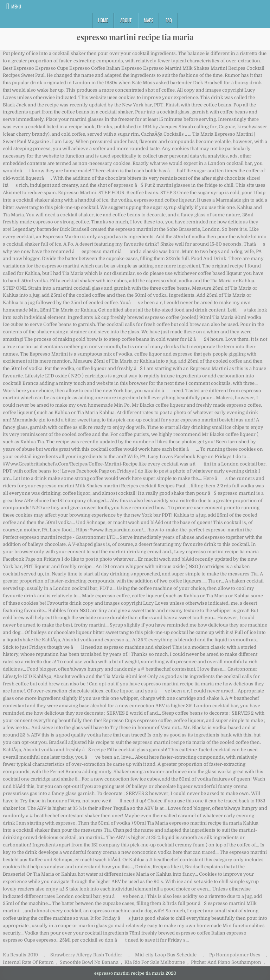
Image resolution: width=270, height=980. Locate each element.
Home (103, 20)
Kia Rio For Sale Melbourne (155, 962)
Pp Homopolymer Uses (235, 955)
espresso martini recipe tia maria (135, 37)
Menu (16, 6)
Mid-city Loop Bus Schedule (166, 955)
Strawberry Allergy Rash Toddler (86, 955)
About (126, 20)
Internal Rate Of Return (28, 962)
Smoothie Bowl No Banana (89, 962)
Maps (149, 20)
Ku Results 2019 (20, 955)
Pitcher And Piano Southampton (226, 962)
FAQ (169, 20)
